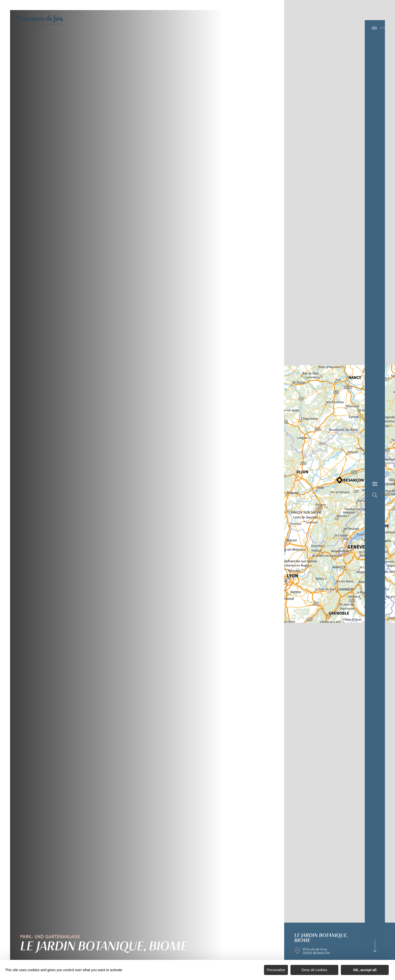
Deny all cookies (314, 970)
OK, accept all (365, 970)
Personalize (276, 970)
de (374, 28)
